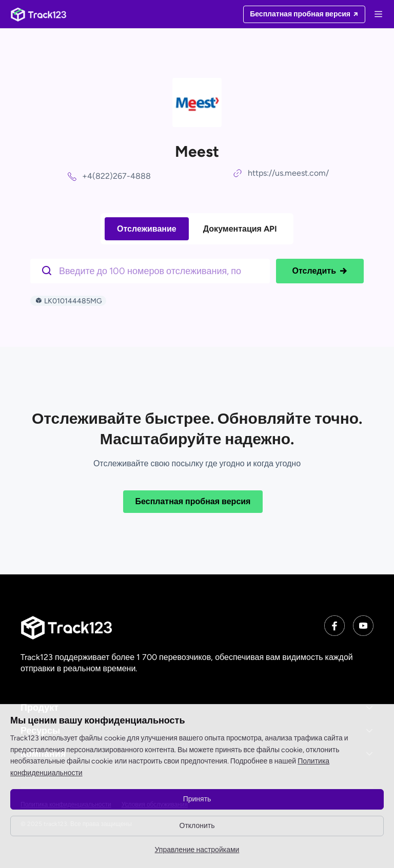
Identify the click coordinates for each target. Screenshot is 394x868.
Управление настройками (197, 850)
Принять (197, 799)
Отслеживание (147, 229)
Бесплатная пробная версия (193, 501)
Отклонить (197, 826)
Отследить (320, 271)
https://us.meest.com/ (288, 173)
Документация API (240, 229)
